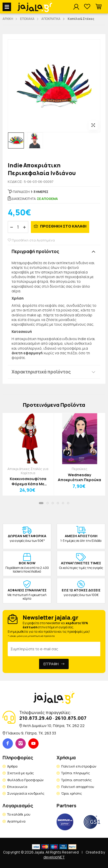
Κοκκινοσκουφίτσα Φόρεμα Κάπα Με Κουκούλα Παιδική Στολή (28, 481)
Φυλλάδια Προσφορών (25, 780)
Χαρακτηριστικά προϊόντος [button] (41, 372)
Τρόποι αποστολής (76, 780)
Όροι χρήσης (72, 793)
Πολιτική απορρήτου (78, 787)
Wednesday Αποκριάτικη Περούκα (79, 477)
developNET (54, 857)
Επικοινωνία (17, 787)
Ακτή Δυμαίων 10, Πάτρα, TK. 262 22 (54, 726)
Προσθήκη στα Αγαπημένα (31, 240)
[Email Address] (54, 649)
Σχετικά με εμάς (21, 773)
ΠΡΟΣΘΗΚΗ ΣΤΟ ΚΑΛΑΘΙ (63, 226)
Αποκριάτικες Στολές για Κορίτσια (28, 471)
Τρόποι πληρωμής (76, 773)
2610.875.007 (71, 718)
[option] (16, 140)
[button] (98, 7)
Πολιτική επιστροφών (79, 766)
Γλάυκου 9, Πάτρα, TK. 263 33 (31, 733)
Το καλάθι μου (19, 814)
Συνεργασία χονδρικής (26, 793)
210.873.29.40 (36, 718)
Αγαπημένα (16, 821)
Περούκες (80, 469)
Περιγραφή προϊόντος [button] (35, 251)
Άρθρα (12, 766)
